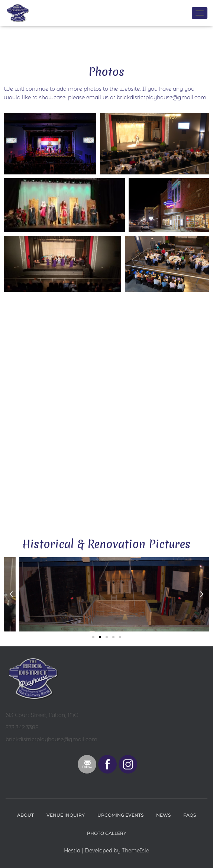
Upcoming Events (120, 815)
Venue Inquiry (66, 815)
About (25, 815)
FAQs (190, 815)
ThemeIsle (135, 851)
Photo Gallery (107, 833)
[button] (11, 594)
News (163, 815)
